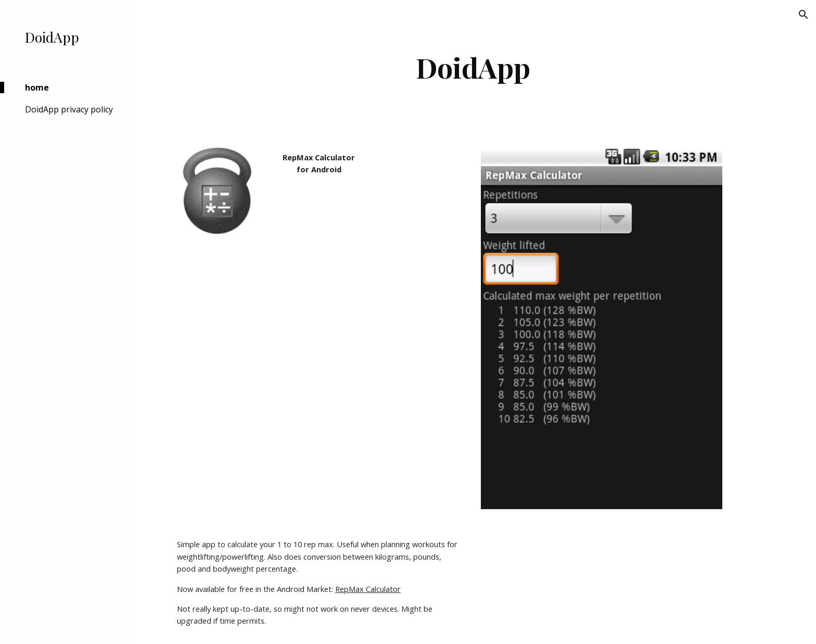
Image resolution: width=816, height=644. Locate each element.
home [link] (37, 87)
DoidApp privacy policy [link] (69, 109)
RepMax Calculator (368, 589)
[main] (473, 67)
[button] (804, 15)
